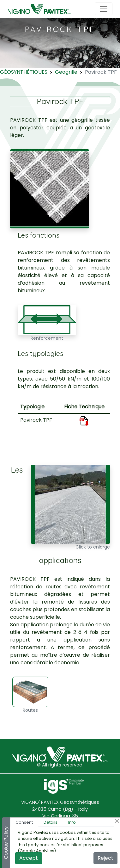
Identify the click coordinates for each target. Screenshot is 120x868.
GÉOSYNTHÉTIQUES (24, 72)
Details (51, 822)
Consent (24, 822)
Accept (29, 858)
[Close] (117, 821)
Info (72, 822)
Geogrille (66, 72)
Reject (105, 858)
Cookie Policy (6, 843)
